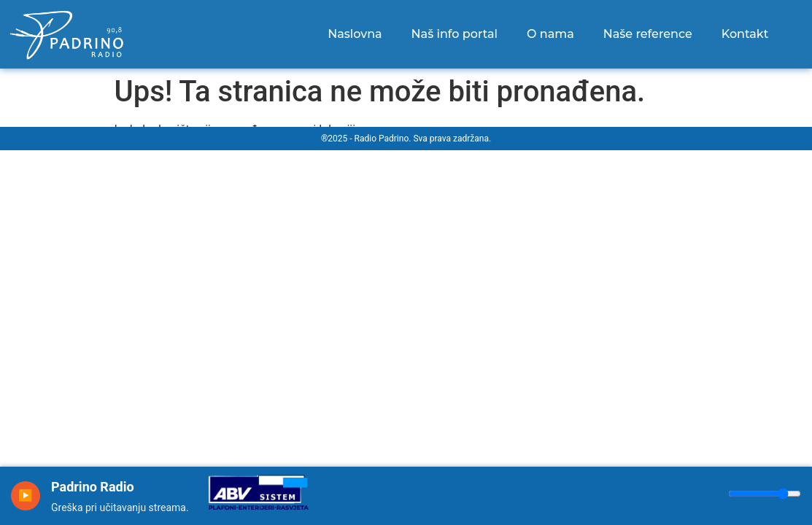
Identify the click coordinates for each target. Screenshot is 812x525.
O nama (550, 34)
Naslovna (355, 34)
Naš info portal (455, 34)
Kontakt (745, 34)
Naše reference (648, 34)
